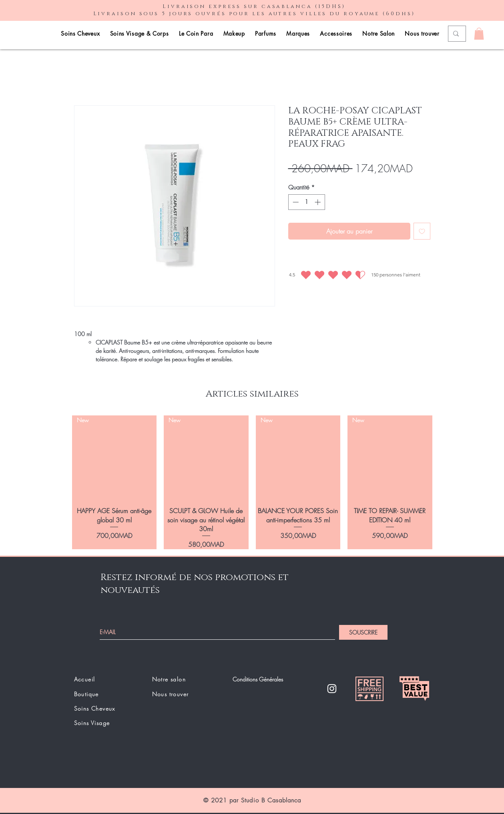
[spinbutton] (306, 202)
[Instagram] (332, 689)
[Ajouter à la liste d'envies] (422, 231)
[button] (479, 34)
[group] (252, 483)
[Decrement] (295, 202)
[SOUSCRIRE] (363, 632)
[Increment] (318, 202)
